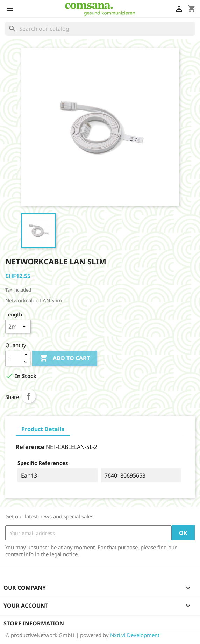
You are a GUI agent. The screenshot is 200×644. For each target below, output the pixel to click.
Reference (30, 447)
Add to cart (65, 358)
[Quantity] (14, 358)
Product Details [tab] (43, 429)
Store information (34, 623)
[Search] (100, 29)
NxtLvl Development (135, 635)
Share (29, 396)
